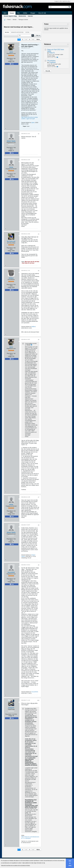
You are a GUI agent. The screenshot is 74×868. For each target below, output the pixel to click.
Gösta (11, 167)
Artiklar (25, 13)
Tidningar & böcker (23, 20)
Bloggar (33, 13)
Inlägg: (10, 61)
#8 (39, 525)
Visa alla (48, 71)
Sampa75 (11, 708)
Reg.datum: (10, 58)
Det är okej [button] (70, 863)
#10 (38, 700)
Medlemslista (22, 16)
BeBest (11, 278)
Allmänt (15, 20)
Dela (12, 64)
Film (18, 13)
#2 (39, 134)
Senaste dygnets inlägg (10, 16)
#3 (39, 160)
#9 (39, 565)
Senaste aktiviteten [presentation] (17, 32)
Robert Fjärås (11, 141)
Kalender (30, 16)
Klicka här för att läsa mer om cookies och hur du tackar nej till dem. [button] (16, 865)
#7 (39, 497)
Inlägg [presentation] (7, 32)
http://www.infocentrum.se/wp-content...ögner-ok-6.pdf (30, 118)
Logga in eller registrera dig (63, 1)
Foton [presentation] (27, 32)
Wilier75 (52, 53)
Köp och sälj (42, 13)
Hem (5, 13)
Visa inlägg (31, 345)
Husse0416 (11, 572)
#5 (39, 271)
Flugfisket (52, 62)
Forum (12, 13)
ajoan (11, 52)
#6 (39, 340)
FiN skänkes (51, 61)
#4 (39, 234)
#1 (39, 45)
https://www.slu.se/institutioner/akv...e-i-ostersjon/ (30, 838)
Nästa (38, 39)
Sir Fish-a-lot (11, 241)
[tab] (7, 32)
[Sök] (58, 7)
